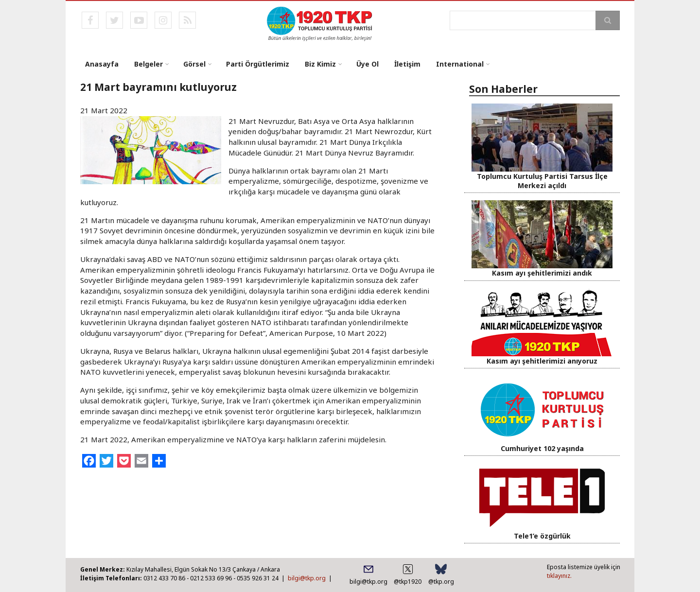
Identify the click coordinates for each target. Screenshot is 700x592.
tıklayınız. (559, 576)
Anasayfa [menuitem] (102, 64)
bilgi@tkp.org (307, 578)
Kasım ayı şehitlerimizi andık (542, 273)
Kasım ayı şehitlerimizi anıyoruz (542, 361)
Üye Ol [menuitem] (367, 64)
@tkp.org (441, 582)
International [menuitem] (460, 64)
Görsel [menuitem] (194, 64)
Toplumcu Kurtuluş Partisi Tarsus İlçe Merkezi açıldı (542, 181)
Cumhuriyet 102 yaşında (542, 448)
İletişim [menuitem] (407, 64)
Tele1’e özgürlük (542, 536)
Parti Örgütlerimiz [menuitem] (258, 64)
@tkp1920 (408, 582)
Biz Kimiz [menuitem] (320, 64)
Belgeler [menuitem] (149, 64)
